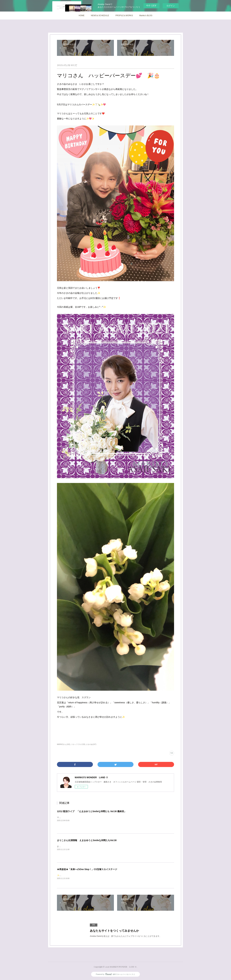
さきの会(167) (91, 744)
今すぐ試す (151, 6)
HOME (81, 16)
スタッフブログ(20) (78, 744)
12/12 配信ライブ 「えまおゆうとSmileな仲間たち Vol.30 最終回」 (92, 811)
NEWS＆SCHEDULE (100, 16)
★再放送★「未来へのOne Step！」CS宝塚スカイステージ (87, 869)
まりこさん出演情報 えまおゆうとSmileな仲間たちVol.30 (87, 840)
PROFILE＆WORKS (124, 16)
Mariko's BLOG (146, 16)
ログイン (171, 6)
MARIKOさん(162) (64, 744)
